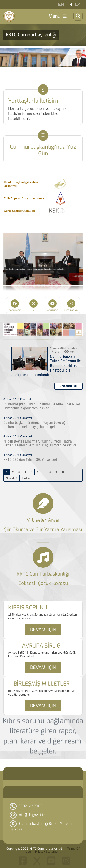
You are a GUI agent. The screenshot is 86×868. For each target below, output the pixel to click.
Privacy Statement (48, 852)
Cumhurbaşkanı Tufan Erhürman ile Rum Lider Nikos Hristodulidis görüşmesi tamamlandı (30, 359)
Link (43, 90)
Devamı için (43, 629)
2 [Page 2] (13, 472)
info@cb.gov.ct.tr (32, 815)
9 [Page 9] (56, 472)
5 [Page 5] (31, 472)
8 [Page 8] (50, 472)
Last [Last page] (25, 478)
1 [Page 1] (7, 472)
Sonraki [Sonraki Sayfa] (11, 478)
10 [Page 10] (63, 472)
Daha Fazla (68, 386)
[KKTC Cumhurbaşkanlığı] (9, 16)
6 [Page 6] (38, 472)
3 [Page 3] (19, 472)
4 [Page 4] (25, 472)
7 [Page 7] (44, 472)
